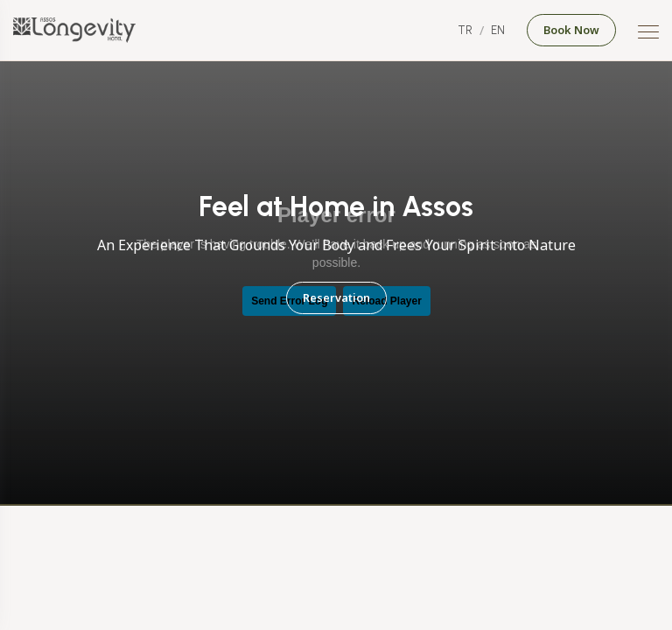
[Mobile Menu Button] (648, 33)
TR (465, 30)
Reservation (336, 297)
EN (498, 30)
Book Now (571, 30)
